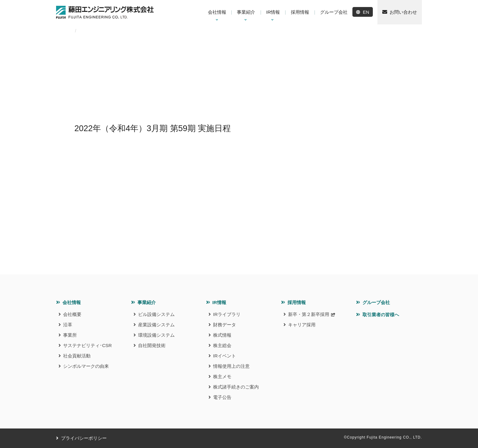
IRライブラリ (227, 314)
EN (366, 12)
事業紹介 (147, 302)
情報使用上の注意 (231, 366)
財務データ (225, 325)
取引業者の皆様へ (381, 315)
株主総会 (222, 345)
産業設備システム (156, 325)
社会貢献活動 (77, 356)
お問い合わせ (403, 12)
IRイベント (225, 356)
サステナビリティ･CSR (87, 345)
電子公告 (222, 397)
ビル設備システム (156, 314)
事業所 (70, 335)
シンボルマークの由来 (86, 366)
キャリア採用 (302, 325)
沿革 (68, 325)
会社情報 (72, 302)
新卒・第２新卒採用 (309, 314)
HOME (62, 31)
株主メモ (222, 376)
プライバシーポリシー (84, 438)
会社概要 (72, 314)
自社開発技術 (152, 345)
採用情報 (297, 302)
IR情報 (219, 302)
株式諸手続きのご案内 (236, 387)
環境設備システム (156, 335)
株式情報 (222, 335)
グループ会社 (376, 302)
